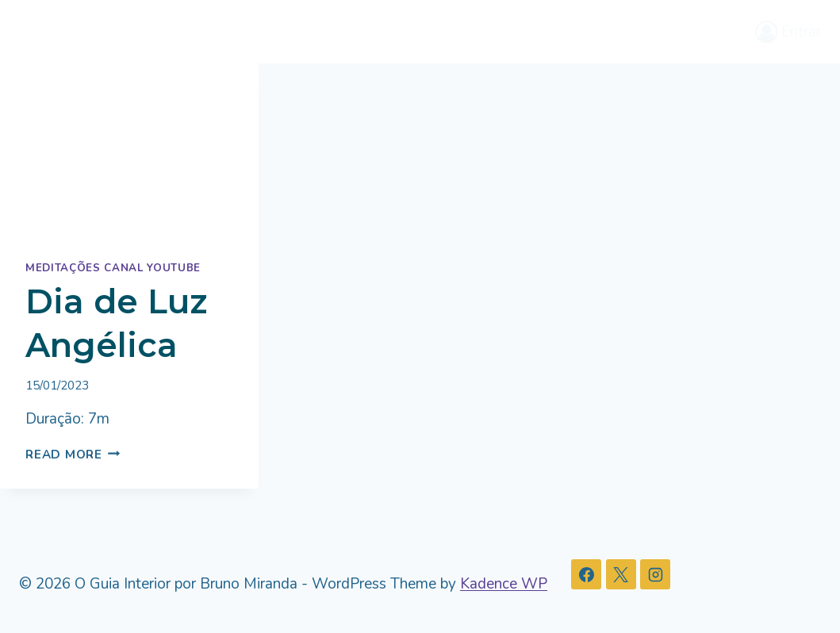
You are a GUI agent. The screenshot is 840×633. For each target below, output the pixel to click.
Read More (73, 455)
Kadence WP (504, 584)
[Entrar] (788, 31)
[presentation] (129, 150)
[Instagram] (655, 574)
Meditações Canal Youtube (113, 268)
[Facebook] (586, 574)
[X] (621, 574)
